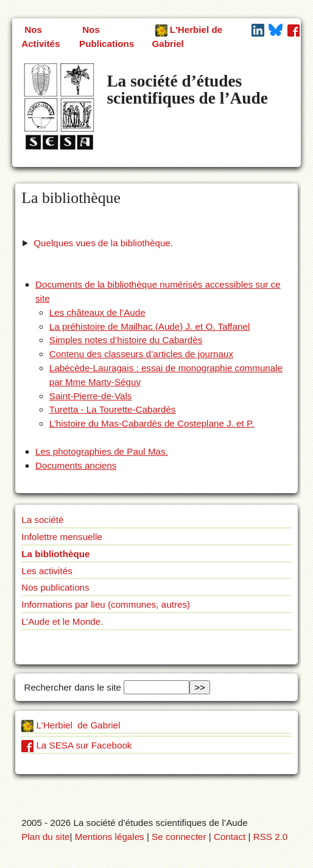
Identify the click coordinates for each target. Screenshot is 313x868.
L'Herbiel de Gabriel (188, 37)
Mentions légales (110, 837)
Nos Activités (40, 37)
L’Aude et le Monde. (62, 621)
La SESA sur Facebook (76, 745)
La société (42, 520)
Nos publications (55, 587)
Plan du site (45, 837)
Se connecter (179, 837)
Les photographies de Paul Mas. (102, 451)
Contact (230, 837)
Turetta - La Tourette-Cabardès (113, 409)
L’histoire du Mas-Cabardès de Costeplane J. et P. (152, 423)
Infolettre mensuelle (62, 537)
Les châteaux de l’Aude (97, 312)
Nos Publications (107, 37)
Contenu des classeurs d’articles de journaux (141, 354)
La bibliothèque (55, 554)
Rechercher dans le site (71, 687)
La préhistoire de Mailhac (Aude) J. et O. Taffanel (150, 326)
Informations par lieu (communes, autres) (106, 604)
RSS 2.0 (271, 837)
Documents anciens (76, 465)
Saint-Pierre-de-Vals (91, 396)
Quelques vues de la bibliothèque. (103, 243)
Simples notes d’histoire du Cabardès (126, 340)
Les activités (47, 571)
